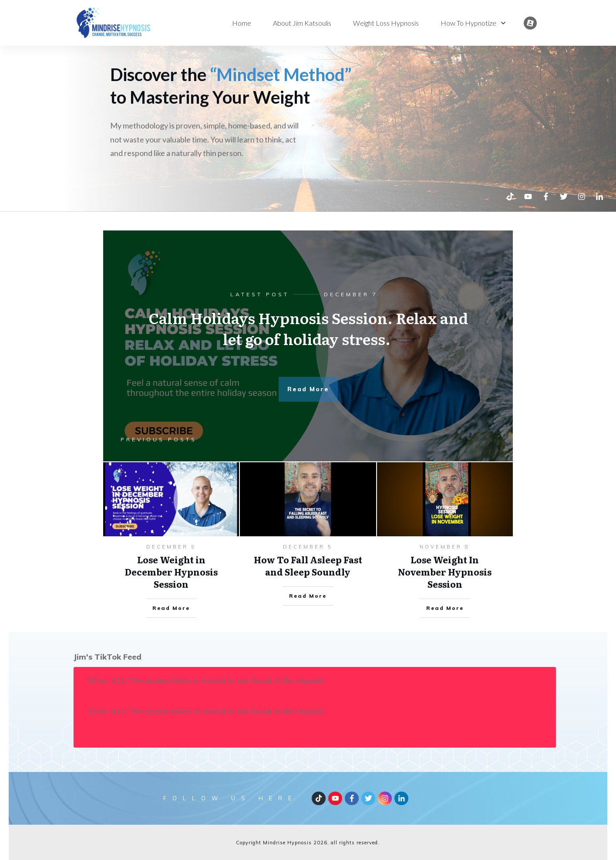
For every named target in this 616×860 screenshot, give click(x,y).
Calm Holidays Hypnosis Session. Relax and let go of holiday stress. (308, 328)
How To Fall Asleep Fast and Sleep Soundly (308, 565)
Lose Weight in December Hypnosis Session (171, 572)
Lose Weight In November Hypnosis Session (445, 572)
